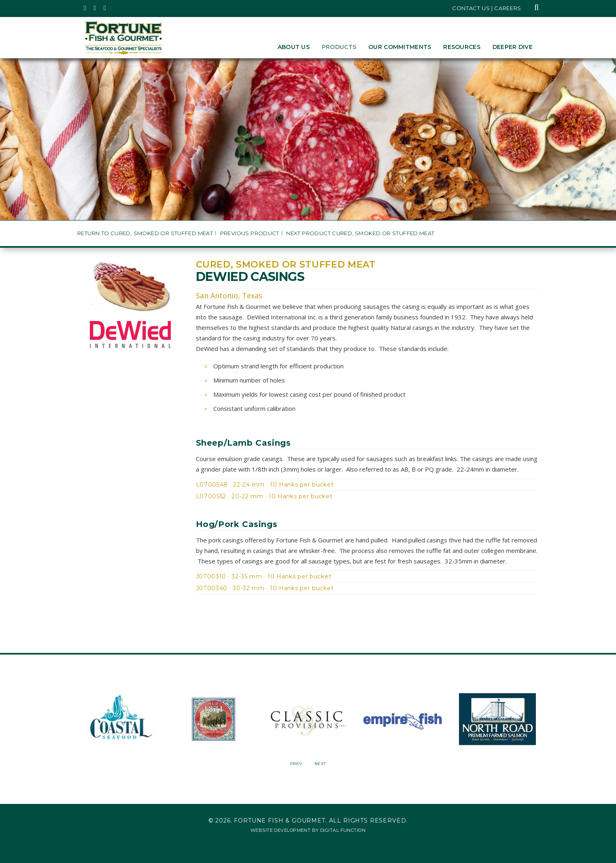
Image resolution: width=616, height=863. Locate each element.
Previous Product (250, 233)
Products (339, 47)
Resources (462, 47)
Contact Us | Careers (487, 8)
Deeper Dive (513, 47)
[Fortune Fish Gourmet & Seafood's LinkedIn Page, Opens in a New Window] (105, 8)
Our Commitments (400, 47)
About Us (294, 47)
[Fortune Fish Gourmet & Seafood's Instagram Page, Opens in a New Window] (95, 8)
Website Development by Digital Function (308, 830)
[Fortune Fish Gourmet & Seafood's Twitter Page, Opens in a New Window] (85, 8)
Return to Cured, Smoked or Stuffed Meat (145, 233)
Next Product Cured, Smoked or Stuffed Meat (360, 233)
